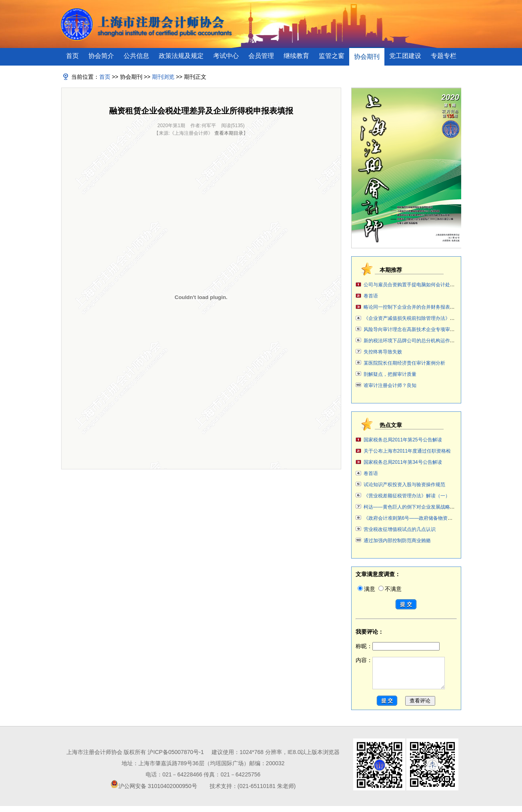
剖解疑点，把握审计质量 (390, 374)
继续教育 (296, 56)
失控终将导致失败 (383, 352)
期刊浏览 (163, 77)
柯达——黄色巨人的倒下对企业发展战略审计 (412, 507)
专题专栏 (444, 56)
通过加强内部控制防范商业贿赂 (397, 541)
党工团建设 (405, 56)
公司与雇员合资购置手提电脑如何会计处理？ (412, 285)
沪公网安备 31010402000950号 (158, 792)
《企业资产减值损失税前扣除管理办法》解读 (412, 318)
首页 (72, 56)
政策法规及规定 (181, 56)
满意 (366, 589)
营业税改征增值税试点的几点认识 (400, 529)
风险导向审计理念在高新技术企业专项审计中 (412, 329)
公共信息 (136, 56)
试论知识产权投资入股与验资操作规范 (404, 485)
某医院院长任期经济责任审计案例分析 (404, 363)
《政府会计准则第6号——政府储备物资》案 (411, 518)
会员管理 (261, 56)
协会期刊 (367, 57)
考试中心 (226, 56)
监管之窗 (332, 56)
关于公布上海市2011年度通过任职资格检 (407, 451)
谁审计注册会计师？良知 (390, 385)
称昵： (398, 646)
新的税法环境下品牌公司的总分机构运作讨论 (412, 341)
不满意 (390, 589)
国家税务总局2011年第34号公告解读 (403, 462)
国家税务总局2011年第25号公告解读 (403, 440)
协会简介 (101, 56)
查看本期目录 (229, 133)
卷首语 (371, 296)
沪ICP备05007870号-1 (176, 758)
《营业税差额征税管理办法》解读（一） (407, 496)
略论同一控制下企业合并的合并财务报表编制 (412, 307)
